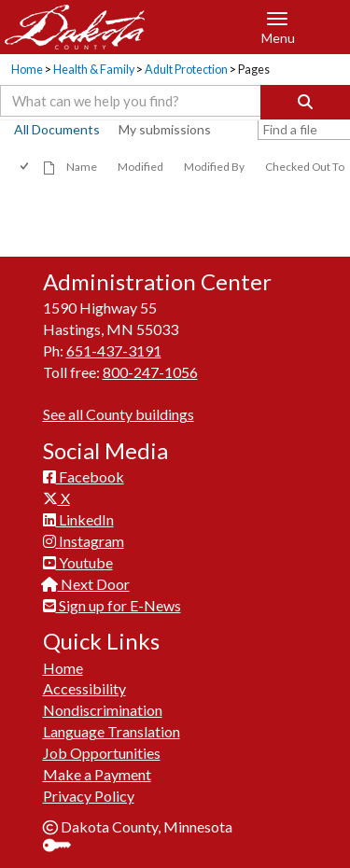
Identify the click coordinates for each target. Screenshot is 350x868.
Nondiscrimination (103, 710)
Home (27, 70)
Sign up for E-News (112, 605)
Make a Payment (97, 774)
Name (82, 167)
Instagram (84, 541)
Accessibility (84, 688)
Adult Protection (186, 70)
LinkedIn (78, 519)
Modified (140, 167)
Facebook (84, 476)
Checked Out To (305, 167)
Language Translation (112, 731)
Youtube (78, 562)
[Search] (305, 102)
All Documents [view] (57, 129)
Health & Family (94, 70)
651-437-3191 (114, 350)
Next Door (86, 584)
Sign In (64, 847)
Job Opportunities (102, 753)
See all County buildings (119, 414)
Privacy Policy (89, 796)
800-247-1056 (150, 372)
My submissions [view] (165, 129)
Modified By (214, 167)
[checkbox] (26, 167)
